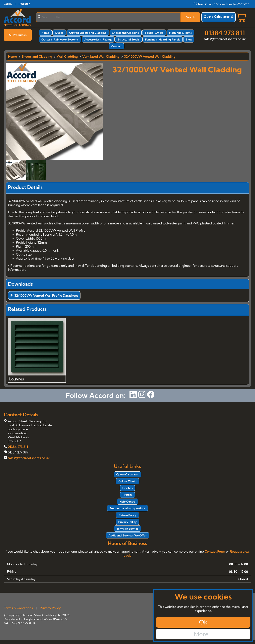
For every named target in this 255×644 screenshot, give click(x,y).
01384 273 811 (225, 33)
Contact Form (215, 551)
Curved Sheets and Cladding (88, 33)
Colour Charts (127, 481)
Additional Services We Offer (127, 535)
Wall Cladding (67, 56)
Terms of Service (127, 529)
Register (24, 4)
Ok (203, 622)
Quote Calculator (219, 17)
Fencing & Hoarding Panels (162, 40)
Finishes (127, 488)
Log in (8, 4)
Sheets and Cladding (126, 33)
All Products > (18, 35)
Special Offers (154, 33)
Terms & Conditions (18, 608)
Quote (59, 33)
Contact (117, 46)
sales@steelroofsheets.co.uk (225, 39)
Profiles (127, 495)
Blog (189, 40)
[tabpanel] (127, 246)
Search (191, 17)
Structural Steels (128, 40)
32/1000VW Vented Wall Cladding (150, 56)
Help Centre (127, 502)
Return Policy (127, 515)
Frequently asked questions (127, 508)
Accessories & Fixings (98, 40)
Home (45, 33)
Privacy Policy (127, 522)
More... (203, 634)
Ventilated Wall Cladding (101, 56)
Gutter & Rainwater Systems (60, 40)
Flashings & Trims (180, 33)
